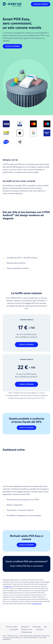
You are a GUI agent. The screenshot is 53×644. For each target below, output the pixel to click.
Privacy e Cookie (12, 627)
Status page (36, 627)
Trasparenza (25, 627)
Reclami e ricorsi (27, 630)
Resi (45, 627)
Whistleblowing (26, 632)
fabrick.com (8, 586)
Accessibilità (14, 630)
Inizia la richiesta (41, 4)
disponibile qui (37, 604)
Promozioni (40, 630)
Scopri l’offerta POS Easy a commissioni (26, 566)
